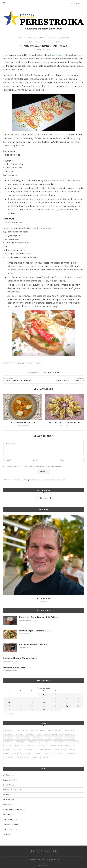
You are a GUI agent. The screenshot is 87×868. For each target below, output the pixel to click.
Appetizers (40, 38)
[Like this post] (46, 373)
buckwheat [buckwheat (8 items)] (70, 730)
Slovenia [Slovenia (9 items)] (71, 750)
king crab (20, 364)
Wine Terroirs (8, 834)
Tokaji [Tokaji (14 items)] (38, 754)
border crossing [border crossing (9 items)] (37, 730)
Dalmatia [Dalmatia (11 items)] (37, 738)
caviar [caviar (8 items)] (19, 734)
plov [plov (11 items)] (8, 750)
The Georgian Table (11, 824)
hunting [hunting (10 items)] (33, 742)
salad (38, 364)
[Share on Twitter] (51, 373)
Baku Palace (56, 55)
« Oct (5, 714)
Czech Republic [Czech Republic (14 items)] (23, 738)
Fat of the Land (9, 800)
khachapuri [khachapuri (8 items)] (60, 742)
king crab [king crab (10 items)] (73, 742)
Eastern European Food (12, 790)
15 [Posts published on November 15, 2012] (44, 702)
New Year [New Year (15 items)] (71, 746)
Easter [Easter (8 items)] (59, 738)
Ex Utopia (7, 795)
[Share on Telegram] (56, 373)
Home (20, 38)
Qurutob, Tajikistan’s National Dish (35, 631)
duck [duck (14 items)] (48, 738)
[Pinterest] (79, 3)
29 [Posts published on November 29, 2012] (44, 710)
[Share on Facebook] (49, 373)
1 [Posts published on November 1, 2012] (44, 695)
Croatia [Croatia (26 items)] (9, 738)
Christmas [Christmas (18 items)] (70, 734)
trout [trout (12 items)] (49, 754)
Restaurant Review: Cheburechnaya (20, 658)
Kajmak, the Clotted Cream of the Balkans (39, 617)
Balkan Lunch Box (10, 780)
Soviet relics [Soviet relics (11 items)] (10, 754)
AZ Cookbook (9, 775)
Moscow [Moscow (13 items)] (42, 746)
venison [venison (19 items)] (9, 757)
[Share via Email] (58, 373)
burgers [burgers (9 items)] (9, 734)
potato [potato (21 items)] (18, 750)
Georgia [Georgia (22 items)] (9, 742)
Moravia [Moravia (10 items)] (31, 746)
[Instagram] (77, 3)
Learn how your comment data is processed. (49, 480)
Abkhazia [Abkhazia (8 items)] (9, 730)
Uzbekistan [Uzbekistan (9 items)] (72, 754)
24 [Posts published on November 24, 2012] (67, 706)
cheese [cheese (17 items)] (30, 734)
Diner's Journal (9, 785)
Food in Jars (8, 805)
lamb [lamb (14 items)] (8, 746)
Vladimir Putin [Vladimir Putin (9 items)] (23, 757)
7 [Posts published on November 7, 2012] (32, 698)
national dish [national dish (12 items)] (56, 746)
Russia (30, 364)
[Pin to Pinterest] (53, 373)
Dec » (11, 714)
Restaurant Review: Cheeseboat (34, 645)
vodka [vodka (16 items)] (36, 757)
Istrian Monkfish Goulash (23, 423)
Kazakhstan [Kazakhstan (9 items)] (46, 742)
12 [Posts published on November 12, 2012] (9, 702)
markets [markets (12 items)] (19, 746)
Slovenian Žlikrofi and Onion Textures (64, 423)
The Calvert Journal (11, 819)
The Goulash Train (10, 829)
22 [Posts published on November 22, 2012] (44, 706)
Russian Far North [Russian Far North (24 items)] (44, 750)
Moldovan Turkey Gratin (14, 668)
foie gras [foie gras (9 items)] (70, 738)
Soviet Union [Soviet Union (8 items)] (25, 754)
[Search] (82, 3)
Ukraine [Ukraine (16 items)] (60, 754)
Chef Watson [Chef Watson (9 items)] (43, 734)
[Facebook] (72, 3)
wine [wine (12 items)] (46, 757)
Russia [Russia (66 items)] (29, 750)
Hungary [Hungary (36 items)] (21, 742)
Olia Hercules (8, 814)
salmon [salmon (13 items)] (59, 750)
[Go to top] (43, 865)
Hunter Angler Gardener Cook (14, 810)
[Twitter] (74, 3)
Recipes (30, 38)
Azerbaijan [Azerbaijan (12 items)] (22, 730)
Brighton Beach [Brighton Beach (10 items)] (54, 730)
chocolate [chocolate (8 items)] (57, 734)
